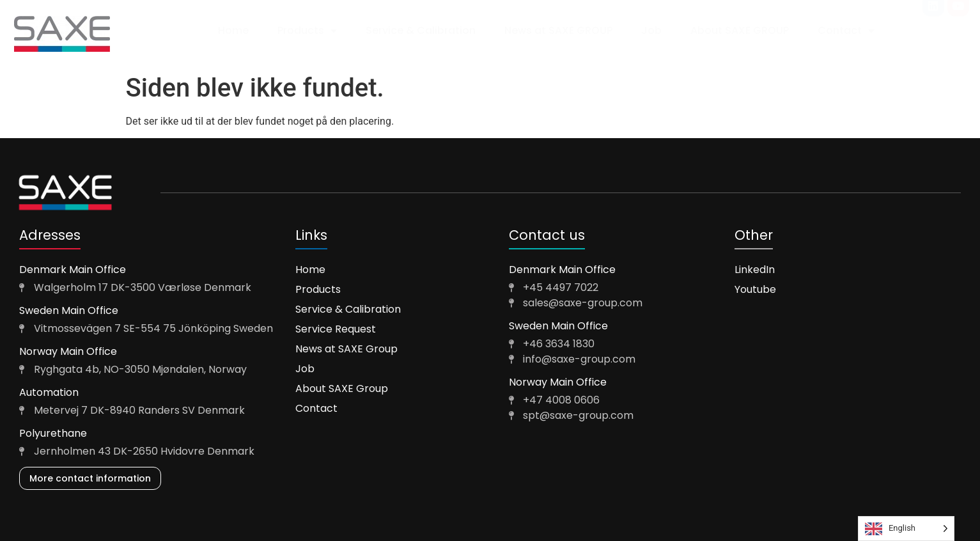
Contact (846, 31)
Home (233, 30)
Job (651, 30)
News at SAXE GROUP (558, 30)
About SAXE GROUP (740, 30)
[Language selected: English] (906, 529)
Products (307, 31)
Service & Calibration (421, 30)
